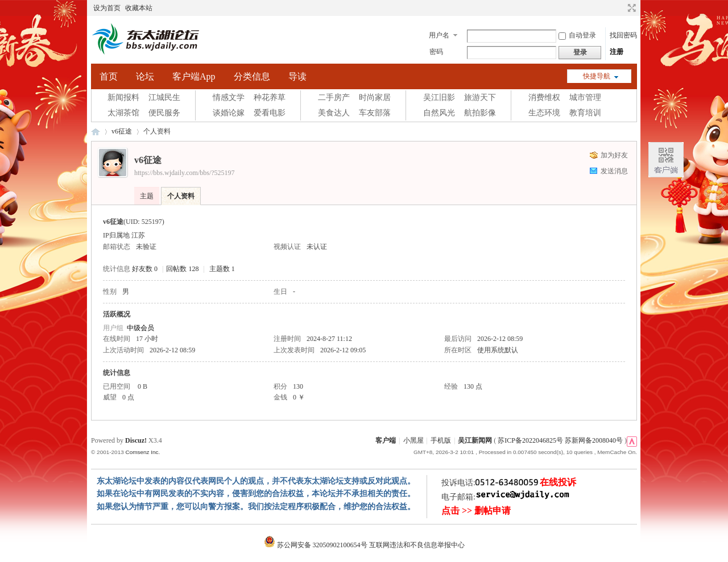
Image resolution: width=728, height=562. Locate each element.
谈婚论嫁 (229, 113)
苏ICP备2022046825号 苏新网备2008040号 (560, 440)
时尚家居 (375, 97)
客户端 (386, 440)
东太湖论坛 (96, 132)
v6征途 (122, 131)
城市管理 (585, 97)
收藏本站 (139, 8)
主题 (147, 196)
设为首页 (107, 8)
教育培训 (585, 113)
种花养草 (270, 97)
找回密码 (623, 35)
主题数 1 (222, 269)
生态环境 (544, 113)
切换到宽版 (630, 8)
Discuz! (136, 440)
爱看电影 (270, 113)
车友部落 (375, 113)
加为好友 (614, 155)
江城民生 (164, 97)
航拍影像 (480, 113)
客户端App (194, 76)
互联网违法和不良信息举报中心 (417, 545)
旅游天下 (480, 97)
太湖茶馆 (123, 113)
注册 (617, 52)
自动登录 (577, 35)
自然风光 (439, 113)
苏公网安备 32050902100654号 (317, 545)
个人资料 (181, 196)
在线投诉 (558, 482)
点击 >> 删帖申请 (476, 511)
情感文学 (229, 97)
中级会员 (140, 328)
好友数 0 (145, 269)
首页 (109, 76)
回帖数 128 (182, 269)
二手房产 (334, 97)
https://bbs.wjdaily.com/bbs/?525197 (185, 173)
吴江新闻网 (475, 440)
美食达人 (334, 113)
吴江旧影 (439, 97)
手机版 (441, 440)
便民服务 (164, 113)
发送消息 (614, 171)
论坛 (145, 76)
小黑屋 (413, 440)
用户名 (439, 35)
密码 (436, 52)
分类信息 (252, 76)
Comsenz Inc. (142, 452)
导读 (297, 76)
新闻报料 (123, 97)
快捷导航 (597, 76)
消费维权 (544, 97)
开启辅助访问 (621, 8)
